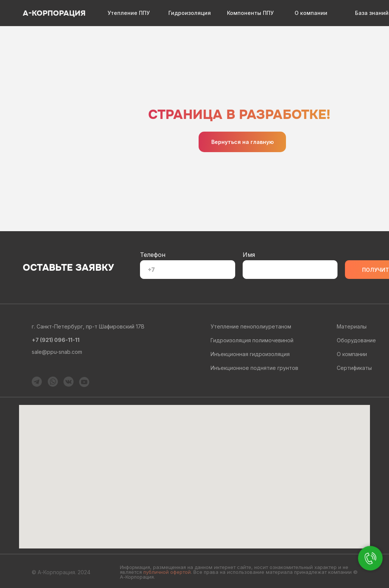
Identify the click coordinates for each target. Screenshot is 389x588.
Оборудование (356, 340)
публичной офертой (167, 572)
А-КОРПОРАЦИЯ (54, 13)
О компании (311, 13)
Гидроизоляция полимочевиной (252, 340)
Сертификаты (354, 368)
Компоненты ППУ (250, 13)
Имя (249, 255)
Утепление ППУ (129, 13)
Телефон (153, 255)
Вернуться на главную (242, 142)
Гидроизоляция (190, 13)
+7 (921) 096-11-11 (56, 340)
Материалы (352, 326)
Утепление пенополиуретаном (251, 326)
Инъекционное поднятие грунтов (254, 368)
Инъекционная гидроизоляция (250, 354)
